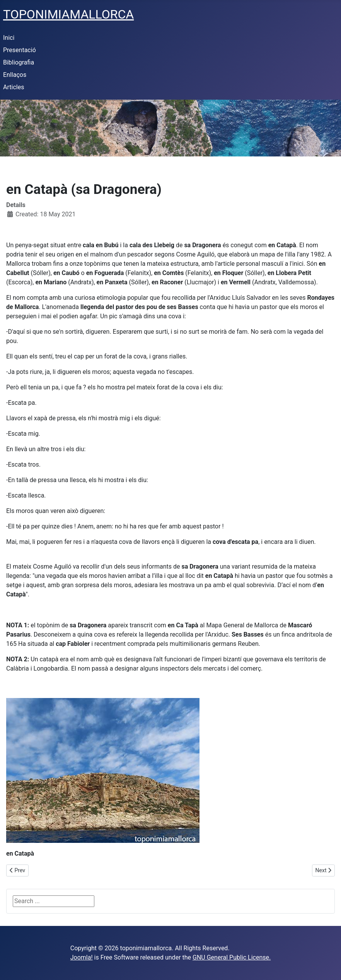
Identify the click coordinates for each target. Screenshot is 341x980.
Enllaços (15, 75)
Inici (9, 38)
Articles (14, 87)
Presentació (20, 50)
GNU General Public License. (232, 957)
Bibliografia (19, 62)
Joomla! (82, 957)
